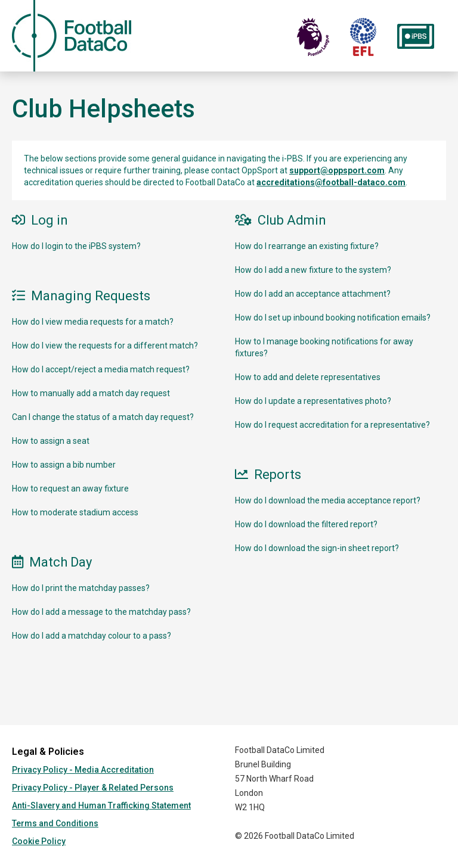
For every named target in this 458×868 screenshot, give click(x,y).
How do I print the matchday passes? (81, 588)
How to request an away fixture (70, 489)
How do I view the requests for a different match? (105, 346)
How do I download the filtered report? (306, 524)
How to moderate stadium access (75, 512)
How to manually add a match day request (91, 393)
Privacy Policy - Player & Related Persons (93, 788)
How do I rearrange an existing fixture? (307, 246)
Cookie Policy (39, 841)
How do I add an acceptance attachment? (313, 294)
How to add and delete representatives (308, 377)
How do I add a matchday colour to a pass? (92, 636)
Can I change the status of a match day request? (103, 417)
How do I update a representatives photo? (313, 401)
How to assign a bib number (64, 465)
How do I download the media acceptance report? (328, 500)
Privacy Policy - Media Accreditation (83, 770)
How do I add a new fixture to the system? (313, 270)
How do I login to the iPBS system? (76, 246)
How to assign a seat (51, 441)
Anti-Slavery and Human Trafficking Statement (101, 805)
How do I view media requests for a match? (93, 322)
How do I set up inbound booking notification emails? (333, 318)
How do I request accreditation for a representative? (332, 425)
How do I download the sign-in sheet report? (317, 548)
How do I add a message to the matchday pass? (101, 612)
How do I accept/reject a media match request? (101, 369)
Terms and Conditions (55, 823)
